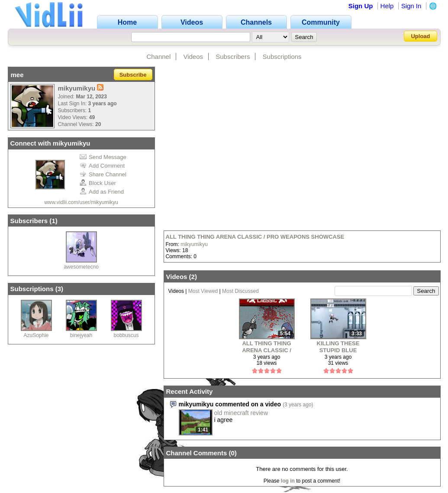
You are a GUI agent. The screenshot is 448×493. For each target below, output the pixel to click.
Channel (158, 57)
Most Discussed (240, 291)
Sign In (411, 6)
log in (288, 481)
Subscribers (233, 57)
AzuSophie (36, 335)
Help (387, 6)
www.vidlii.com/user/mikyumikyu (81, 202)
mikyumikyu (194, 244)
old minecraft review (241, 413)
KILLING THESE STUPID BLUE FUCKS (338, 347)
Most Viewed (203, 291)
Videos (193, 57)
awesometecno (81, 267)
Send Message (103, 157)
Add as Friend (102, 192)
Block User (98, 183)
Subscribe (133, 75)
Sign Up (361, 6)
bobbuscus (126, 335)
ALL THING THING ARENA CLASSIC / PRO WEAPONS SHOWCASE (255, 237)
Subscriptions (282, 57)
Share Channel (103, 174)
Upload (420, 36)
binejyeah (81, 335)
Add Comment (102, 166)
